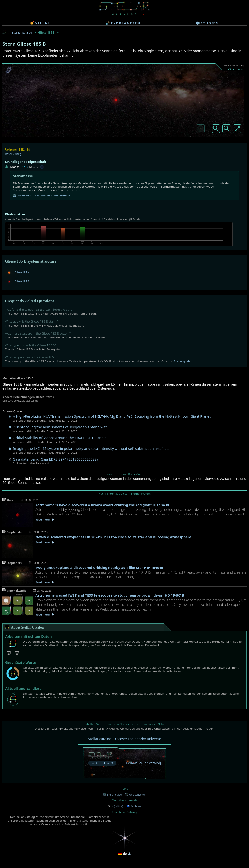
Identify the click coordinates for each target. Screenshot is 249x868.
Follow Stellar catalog (144, 763)
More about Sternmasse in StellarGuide (41, 195)
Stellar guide (182, 361)
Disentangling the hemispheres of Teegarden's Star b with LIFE (64, 427)
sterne (40, 23)
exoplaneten (123, 23)
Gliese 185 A (22, 272)
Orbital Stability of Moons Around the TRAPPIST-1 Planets (59, 438)
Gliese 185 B (22, 281)
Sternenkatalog (22, 32)
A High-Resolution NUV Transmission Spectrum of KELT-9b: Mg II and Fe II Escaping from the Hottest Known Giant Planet (112, 416)
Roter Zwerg (13, 154)
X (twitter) (116, 806)
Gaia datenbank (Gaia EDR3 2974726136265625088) (55, 459)
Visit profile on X (102, 763)
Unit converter (135, 795)
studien (207, 23)
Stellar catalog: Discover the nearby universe (124, 739)
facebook (134, 806)
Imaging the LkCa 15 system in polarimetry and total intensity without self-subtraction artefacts (91, 448)
